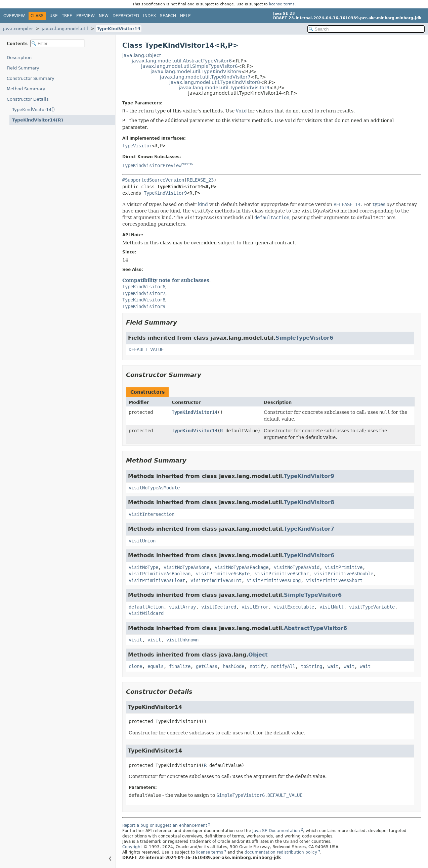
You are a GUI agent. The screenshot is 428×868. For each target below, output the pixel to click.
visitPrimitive (344, 567)
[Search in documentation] (366, 29)
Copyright (132, 847)
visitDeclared (219, 607)
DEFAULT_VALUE (146, 349)
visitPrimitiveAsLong (274, 580)
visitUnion (142, 541)
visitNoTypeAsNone (186, 567)
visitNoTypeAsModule (154, 488)
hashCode (233, 666)
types (379, 204)
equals (156, 666)
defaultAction (146, 607)
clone (135, 666)
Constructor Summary (31, 78)
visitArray (182, 607)
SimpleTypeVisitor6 (304, 338)
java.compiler (18, 29)
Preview (85, 16)
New (104, 16)
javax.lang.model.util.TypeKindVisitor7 (205, 77)
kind (203, 204)
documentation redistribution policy (281, 852)
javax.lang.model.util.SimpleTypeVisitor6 (189, 66)
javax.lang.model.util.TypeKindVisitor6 (196, 71)
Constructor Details (28, 99)
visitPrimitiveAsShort (334, 580)
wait (333, 666)
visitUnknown (182, 640)
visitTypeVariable (372, 607)
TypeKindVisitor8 (309, 502)
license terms (282, 4)
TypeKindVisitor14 (119, 29)
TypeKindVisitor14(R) (38, 120)
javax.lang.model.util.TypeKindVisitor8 (215, 82)
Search (168, 16)
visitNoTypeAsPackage (242, 567)
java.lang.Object (142, 55)
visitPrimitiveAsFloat (157, 580)
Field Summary (23, 68)
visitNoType (143, 567)
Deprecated (126, 16)
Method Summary (26, 89)
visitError (255, 607)
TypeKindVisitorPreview (152, 165)
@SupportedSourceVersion (153, 180)
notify (258, 666)
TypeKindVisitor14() (33, 110)
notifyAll (283, 666)
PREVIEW (187, 165)
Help (185, 16)
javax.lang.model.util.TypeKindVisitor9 (224, 88)
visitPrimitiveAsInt (216, 580)
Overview (14, 16)
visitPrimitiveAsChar (282, 574)
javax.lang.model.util (65, 29)
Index (149, 16)
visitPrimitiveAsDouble (344, 574)
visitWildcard (146, 613)
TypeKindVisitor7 (309, 529)
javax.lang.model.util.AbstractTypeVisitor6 (182, 61)
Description (19, 58)
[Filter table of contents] (58, 43)
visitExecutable (294, 607)
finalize (180, 666)
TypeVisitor (137, 146)
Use (54, 16)
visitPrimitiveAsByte (223, 574)
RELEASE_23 (200, 180)
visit (135, 640)
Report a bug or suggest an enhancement (165, 825)
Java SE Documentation (276, 831)
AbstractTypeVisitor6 (315, 628)
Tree (67, 16)
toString (311, 666)
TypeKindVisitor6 (309, 555)
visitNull (332, 607)
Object (258, 655)
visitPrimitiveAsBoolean (160, 574)
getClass (207, 666)
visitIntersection (152, 514)
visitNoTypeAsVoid (297, 567)
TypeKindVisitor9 (165, 193)
